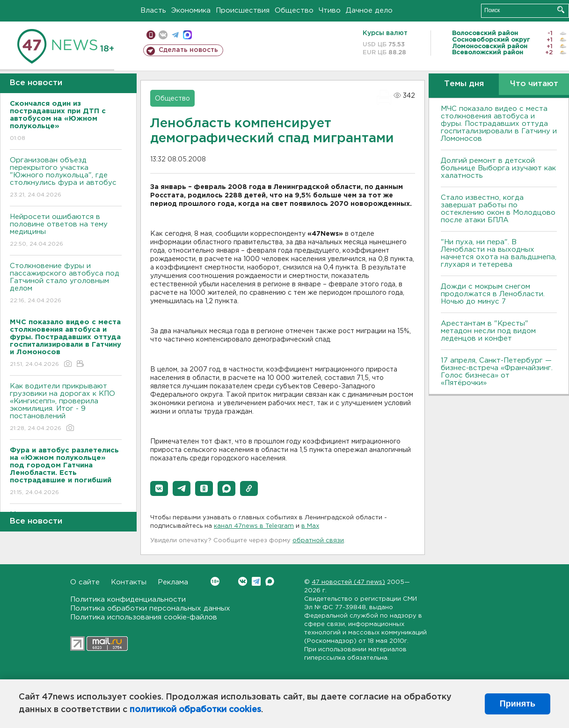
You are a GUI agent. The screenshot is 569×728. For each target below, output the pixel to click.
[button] (159, 488)
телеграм (175, 35)
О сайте (85, 582)
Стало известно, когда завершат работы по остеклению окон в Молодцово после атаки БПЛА (498, 209)
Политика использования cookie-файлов (144, 617)
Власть (153, 11)
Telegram (256, 581)
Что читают (534, 84)
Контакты (129, 582)
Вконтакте (215, 581)
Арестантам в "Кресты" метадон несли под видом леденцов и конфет (488, 331)
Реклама (173, 582)
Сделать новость (188, 50)
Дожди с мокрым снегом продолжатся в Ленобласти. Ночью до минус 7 (493, 294)
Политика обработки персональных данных (150, 608)
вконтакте (163, 35)
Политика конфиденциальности (128, 600)
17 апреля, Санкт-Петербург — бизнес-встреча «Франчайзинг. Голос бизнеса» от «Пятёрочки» (497, 372)
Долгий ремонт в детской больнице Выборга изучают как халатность (498, 168)
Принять (518, 704)
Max (270, 581)
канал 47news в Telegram (254, 526)
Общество (294, 11)
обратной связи (318, 541)
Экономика (191, 11)
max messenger (187, 35)
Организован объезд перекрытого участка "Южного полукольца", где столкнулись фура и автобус (66, 178)
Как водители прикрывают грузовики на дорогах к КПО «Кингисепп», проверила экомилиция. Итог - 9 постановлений (66, 408)
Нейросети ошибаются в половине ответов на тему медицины (66, 231)
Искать (561, 10)
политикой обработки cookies (195, 710)
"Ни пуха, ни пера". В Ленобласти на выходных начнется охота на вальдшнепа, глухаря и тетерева (499, 253)
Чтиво (330, 11)
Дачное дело (369, 11)
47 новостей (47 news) (348, 582)
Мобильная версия (151, 35)
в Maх (310, 526)
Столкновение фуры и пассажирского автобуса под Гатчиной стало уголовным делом (66, 284)
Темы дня (464, 84)
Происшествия (243, 11)
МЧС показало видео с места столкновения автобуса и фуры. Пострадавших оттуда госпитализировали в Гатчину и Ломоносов (499, 124)
